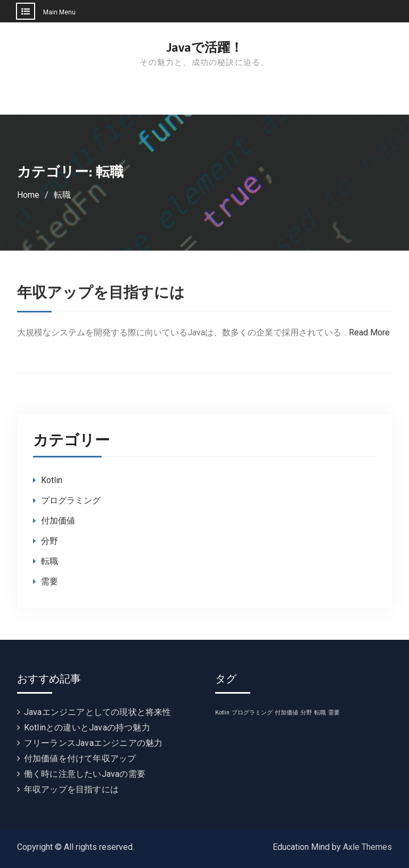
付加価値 (58, 521)
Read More (369, 332)
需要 (50, 581)
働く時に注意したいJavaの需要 (85, 774)
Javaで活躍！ (204, 47)
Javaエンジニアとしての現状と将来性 (98, 712)
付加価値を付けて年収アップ (80, 758)
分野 (50, 541)
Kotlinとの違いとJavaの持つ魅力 (87, 728)
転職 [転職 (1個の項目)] (320, 713)
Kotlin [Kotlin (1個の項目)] (222, 713)
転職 (50, 561)
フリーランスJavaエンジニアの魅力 (93, 743)
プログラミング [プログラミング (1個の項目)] (252, 713)
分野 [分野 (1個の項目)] (306, 713)
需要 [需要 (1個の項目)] (334, 713)
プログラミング (71, 500)
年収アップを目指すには (101, 293)
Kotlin (52, 480)
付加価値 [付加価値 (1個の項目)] (287, 713)
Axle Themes (367, 847)
